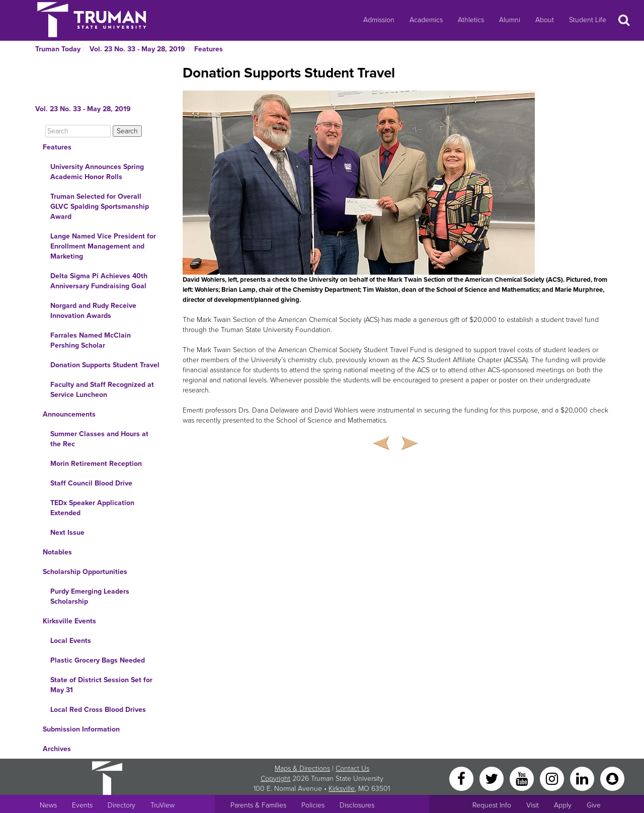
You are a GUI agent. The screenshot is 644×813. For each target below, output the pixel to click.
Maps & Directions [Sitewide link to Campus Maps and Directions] (302, 768)
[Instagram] (553, 778)
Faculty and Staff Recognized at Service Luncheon (102, 390)
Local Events (71, 641)
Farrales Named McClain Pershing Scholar (91, 340)
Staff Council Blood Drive (91, 483)
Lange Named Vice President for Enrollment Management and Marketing (103, 246)
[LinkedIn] (583, 778)
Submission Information (81, 729)
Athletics (471, 20)
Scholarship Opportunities (85, 572)
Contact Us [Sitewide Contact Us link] (352, 768)
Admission (379, 20)
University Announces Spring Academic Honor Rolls (97, 172)
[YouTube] (523, 778)
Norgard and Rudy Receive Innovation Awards (93, 311)
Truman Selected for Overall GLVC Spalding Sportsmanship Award (100, 207)
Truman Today (58, 49)
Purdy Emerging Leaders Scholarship (90, 596)
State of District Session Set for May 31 (101, 685)
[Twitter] (493, 778)
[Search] (78, 131)
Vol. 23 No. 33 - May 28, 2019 (137, 49)
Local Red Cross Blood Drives (98, 710)
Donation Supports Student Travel (105, 365)
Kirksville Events (69, 621)
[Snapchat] (612, 778)
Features (209, 49)
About (545, 20)
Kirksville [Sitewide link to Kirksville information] (342, 789)
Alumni (510, 20)
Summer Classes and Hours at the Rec (99, 439)
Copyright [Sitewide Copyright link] (275, 779)
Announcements (69, 414)
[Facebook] (462, 778)
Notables (57, 552)
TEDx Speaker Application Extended (92, 508)
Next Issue (67, 533)
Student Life (588, 20)
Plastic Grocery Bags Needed (98, 660)
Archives (57, 749)
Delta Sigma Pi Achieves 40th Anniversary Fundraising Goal (99, 281)
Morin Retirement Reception (96, 464)
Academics (426, 20)
